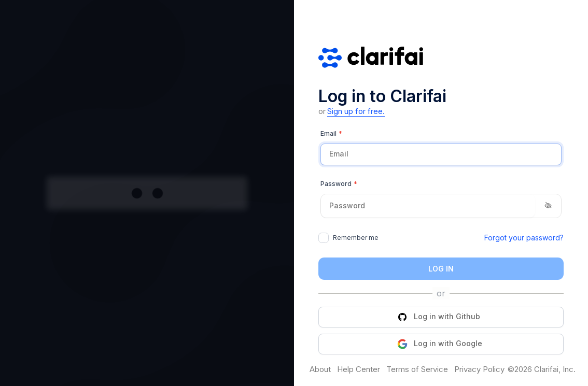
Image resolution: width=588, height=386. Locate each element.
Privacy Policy (479, 369)
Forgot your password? (524, 238)
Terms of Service (417, 369)
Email (331, 134)
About (320, 369)
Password (339, 184)
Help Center (359, 369)
